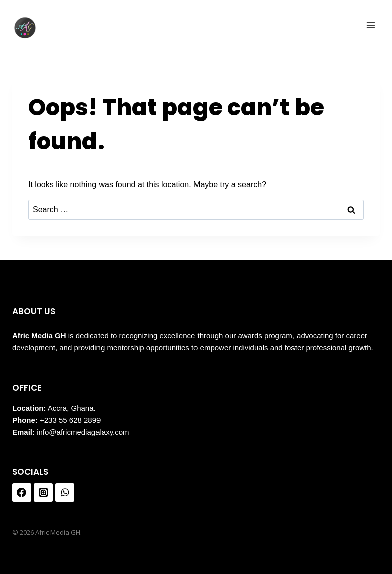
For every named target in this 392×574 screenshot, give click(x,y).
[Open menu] (371, 25)
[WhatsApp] (65, 493)
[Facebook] (22, 493)
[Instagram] (43, 493)
